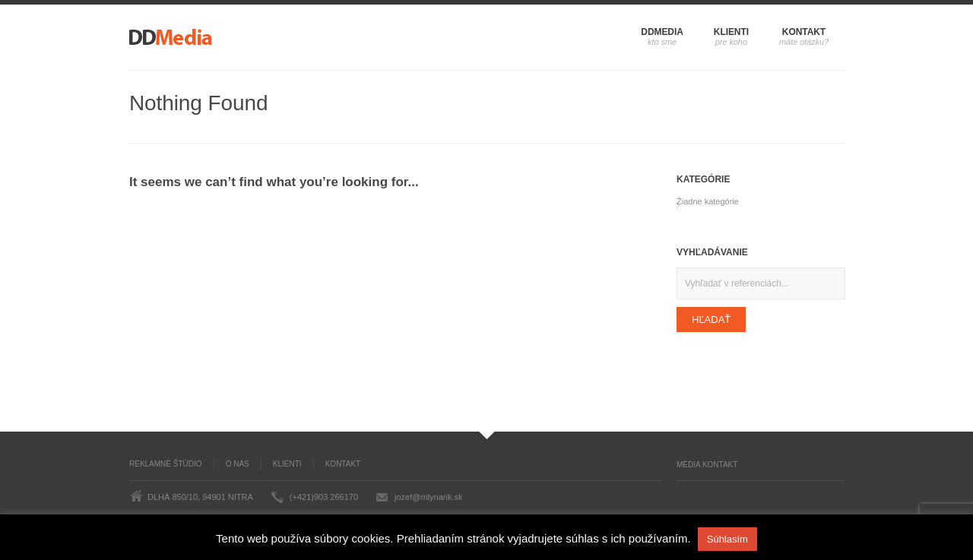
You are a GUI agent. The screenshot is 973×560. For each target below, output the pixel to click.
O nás (238, 464)
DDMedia (662, 32)
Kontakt (804, 32)
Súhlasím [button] (727, 539)
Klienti (731, 32)
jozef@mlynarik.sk (428, 497)
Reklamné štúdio (166, 464)
